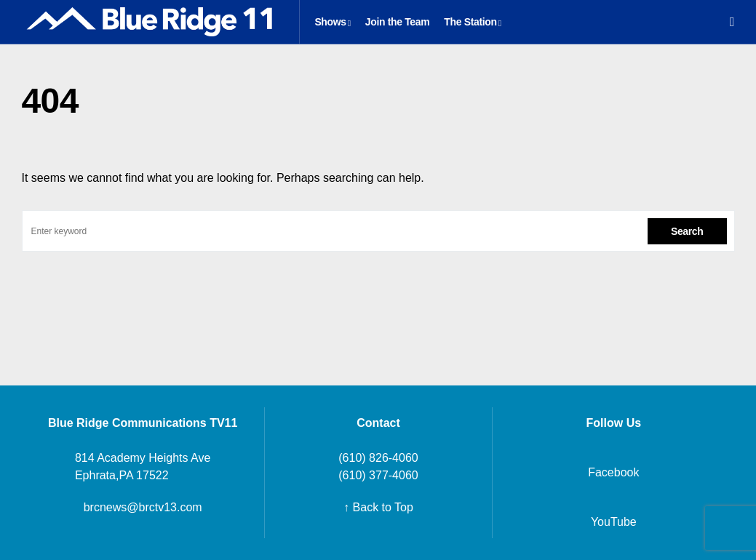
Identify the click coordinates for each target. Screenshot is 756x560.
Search (687, 231)
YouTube (614, 522)
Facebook (613, 472)
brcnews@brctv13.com (143, 507)
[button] (732, 22)
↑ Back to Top (378, 507)
